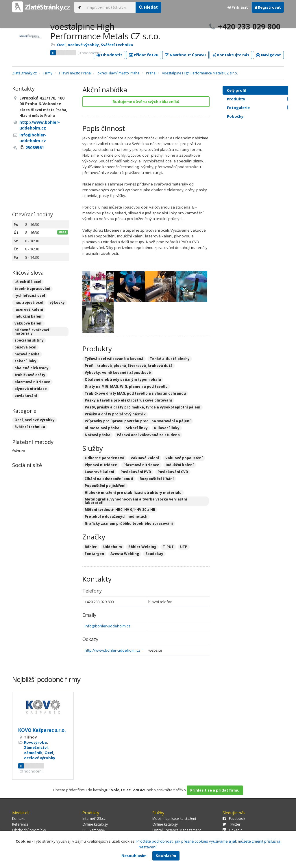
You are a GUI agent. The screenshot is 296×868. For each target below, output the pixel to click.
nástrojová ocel (29, 302)
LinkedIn (233, 830)
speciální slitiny (29, 340)
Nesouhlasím (134, 856)
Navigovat (268, 55)
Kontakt (18, 819)
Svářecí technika (117, 45)
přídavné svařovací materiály (32, 332)
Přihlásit (238, 7)
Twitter (232, 824)
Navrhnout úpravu (185, 55)
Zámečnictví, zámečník (36, 750)
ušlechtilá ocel (28, 282)
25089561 (35, 148)
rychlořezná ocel (30, 296)
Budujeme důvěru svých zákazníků (146, 102)
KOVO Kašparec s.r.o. (42, 730)
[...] (110, 7)
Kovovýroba (35, 742)
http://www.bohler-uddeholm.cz (112, 650)
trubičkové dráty (30, 375)
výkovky (57, 302)
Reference (20, 824)
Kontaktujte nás (231, 55)
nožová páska (27, 354)
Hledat (148, 7)
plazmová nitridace (32, 382)
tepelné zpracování (32, 289)
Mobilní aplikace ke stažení (174, 819)
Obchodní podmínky (29, 830)
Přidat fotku (144, 55)
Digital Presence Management (177, 830)
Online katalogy (95, 824)
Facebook (234, 819)
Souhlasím (166, 856)
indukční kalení (28, 316)
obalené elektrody (32, 368)
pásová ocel (25, 347)
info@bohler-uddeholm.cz (108, 626)
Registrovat (268, 7)
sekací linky (25, 361)
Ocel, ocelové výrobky (78, 45)
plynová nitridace (31, 389)
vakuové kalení (28, 323)
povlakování (26, 396)
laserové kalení (29, 309)
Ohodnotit (109, 55)
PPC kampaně (94, 830)
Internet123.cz (94, 819)
